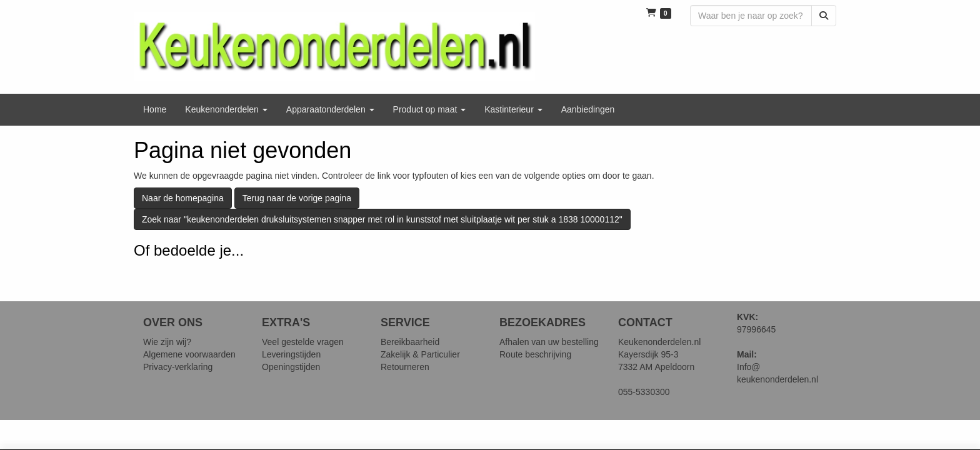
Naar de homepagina (183, 198)
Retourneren (405, 367)
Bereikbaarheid (410, 342)
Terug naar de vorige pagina (297, 198)
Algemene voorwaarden (189, 354)
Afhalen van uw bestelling (549, 342)
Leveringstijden (291, 354)
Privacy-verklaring (178, 367)
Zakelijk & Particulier (420, 354)
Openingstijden (291, 367)
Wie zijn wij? (167, 342)
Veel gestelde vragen (303, 342)
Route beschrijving (535, 354)
